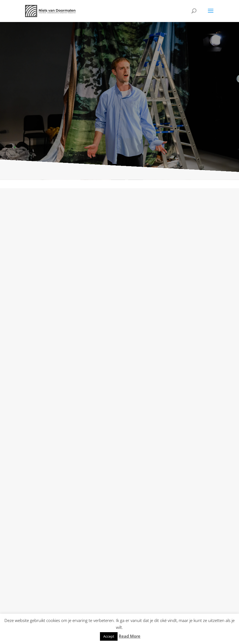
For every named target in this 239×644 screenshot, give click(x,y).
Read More (130, 636)
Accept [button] (109, 636)
